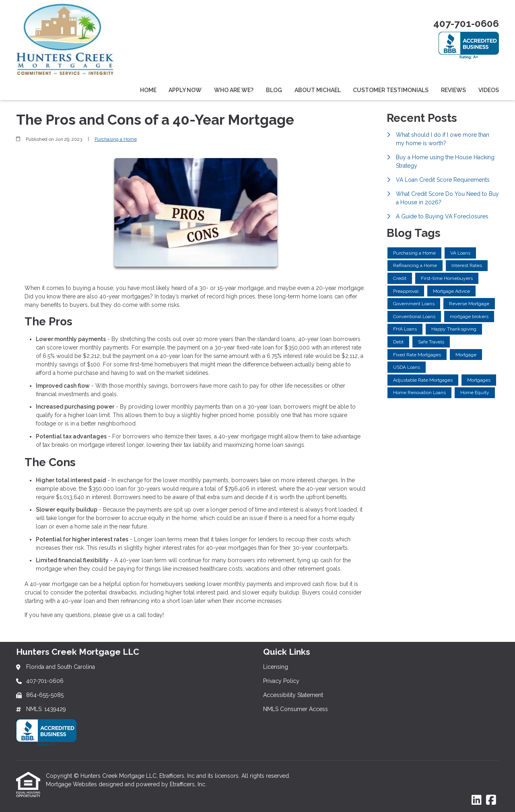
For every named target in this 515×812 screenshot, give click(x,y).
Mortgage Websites (72, 784)
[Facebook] (491, 800)
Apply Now (185, 90)
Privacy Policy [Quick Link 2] (281, 681)
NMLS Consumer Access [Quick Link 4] (296, 709)
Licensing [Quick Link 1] (276, 667)
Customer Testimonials (391, 90)
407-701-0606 (466, 24)
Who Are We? (234, 90)
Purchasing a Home (116, 139)
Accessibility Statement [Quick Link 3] (293, 695)
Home (148, 90)
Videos (489, 90)
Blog (274, 90)
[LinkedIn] (477, 800)
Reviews (453, 90)
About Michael (318, 90)
